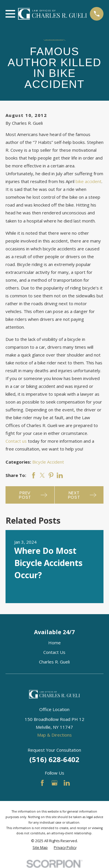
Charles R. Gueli (54, 662)
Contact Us (54, 652)
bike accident (89, 181)
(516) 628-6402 (54, 759)
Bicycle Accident (48, 462)
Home (54, 643)
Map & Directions (54, 735)
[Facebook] (42, 783)
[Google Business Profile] (54, 783)
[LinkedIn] (67, 783)
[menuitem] (40, 848)
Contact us (16, 441)
